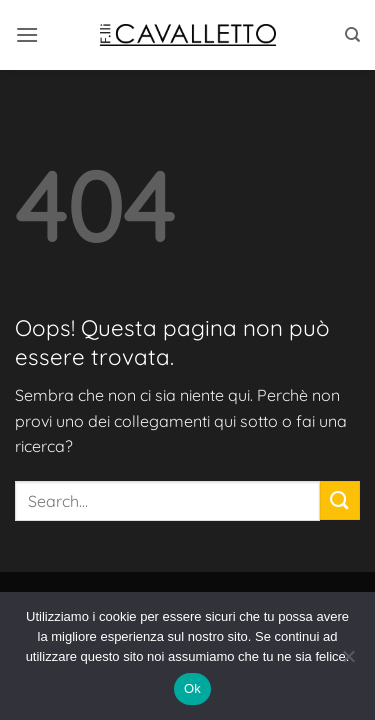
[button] (27, 34)
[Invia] (340, 500)
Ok (192, 688)
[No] (348, 662)
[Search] (352, 35)
